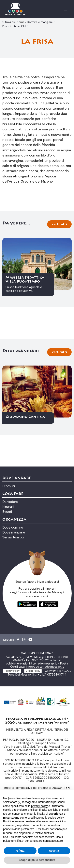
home (21, 22)
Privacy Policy (12, 736)
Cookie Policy (33, 736)
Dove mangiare (14, 598)
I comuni (9, 552)
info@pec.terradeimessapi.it (45, 732)
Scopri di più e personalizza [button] (37, 860)
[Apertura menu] (65, 9)
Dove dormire (13, 593)
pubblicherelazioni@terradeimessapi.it (31, 729)
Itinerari (8, 572)
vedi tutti (59, 290)
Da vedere (10, 567)
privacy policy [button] (39, 806)
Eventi (7, 577)
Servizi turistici (13, 603)
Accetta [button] (54, 851)
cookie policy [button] (56, 818)
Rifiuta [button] (20, 851)
